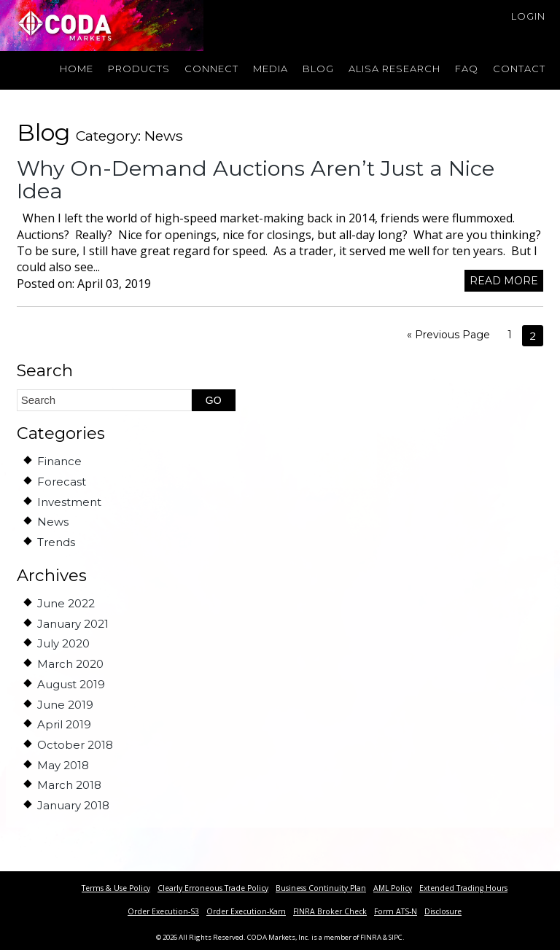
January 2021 (73, 624)
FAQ (467, 69)
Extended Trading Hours (463, 888)
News (53, 522)
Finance (59, 461)
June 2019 (65, 705)
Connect (211, 69)
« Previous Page (448, 335)
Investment (69, 502)
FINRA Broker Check (330, 911)
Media (271, 69)
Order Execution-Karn (246, 911)
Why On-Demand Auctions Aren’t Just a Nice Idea (256, 180)
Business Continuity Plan (321, 888)
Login (528, 16)
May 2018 (63, 765)
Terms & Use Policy (116, 888)
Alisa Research (394, 69)
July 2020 (63, 643)
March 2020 (70, 664)
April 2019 (64, 724)
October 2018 (75, 745)
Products (139, 69)
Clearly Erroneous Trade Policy (213, 888)
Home (77, 69)
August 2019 (71, 684)
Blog (318, 69)
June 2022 (66, 603)
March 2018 (69, 785)
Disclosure (443, 911)
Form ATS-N (396, 911)
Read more (504, 281)
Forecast (62, 482)
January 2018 (73, 805)
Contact (519, 69)
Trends (56, 542)
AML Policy (393, 888)
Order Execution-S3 (163, 911)
